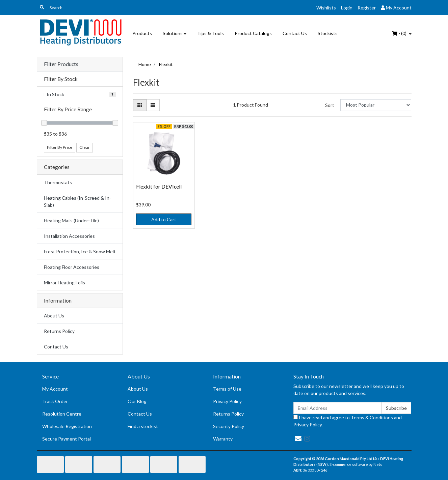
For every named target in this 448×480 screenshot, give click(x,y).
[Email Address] (338, 408)
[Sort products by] (376, 105)
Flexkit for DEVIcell (159, 186)
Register (367, 8)
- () (400, 33)
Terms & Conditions (372, 417)
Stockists (328, 33)
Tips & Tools (210, 33)
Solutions (173, 33)
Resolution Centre (62, 414)
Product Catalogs (253, 33)
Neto (378, 464)
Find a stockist (143, 426)
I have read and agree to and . (348, 421)
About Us (54, 316)
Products (142, 33)
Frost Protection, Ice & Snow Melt (80, 251)
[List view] (153, 105)
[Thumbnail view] (140, 105)
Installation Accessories (69, 236)
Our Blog (137, 401)
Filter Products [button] (61, 64)
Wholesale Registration (67, 426)
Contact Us (295, 33)
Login (347, 8)
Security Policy (229, 426)
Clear (85, 147)
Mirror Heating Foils (64, 283)
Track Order (55, 401)
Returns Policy (59, 331)
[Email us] (298, 439)
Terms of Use (227, 389)
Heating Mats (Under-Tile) (71, 220)
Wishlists (326, 8)
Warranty (223, 439)
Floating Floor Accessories (72, 267)
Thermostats (58, 182)
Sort (330, 105)
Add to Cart (164, 219)
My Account (55, 389)
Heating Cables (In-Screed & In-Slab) (77, 201)
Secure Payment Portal (67, 439)
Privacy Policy (227, 401)
